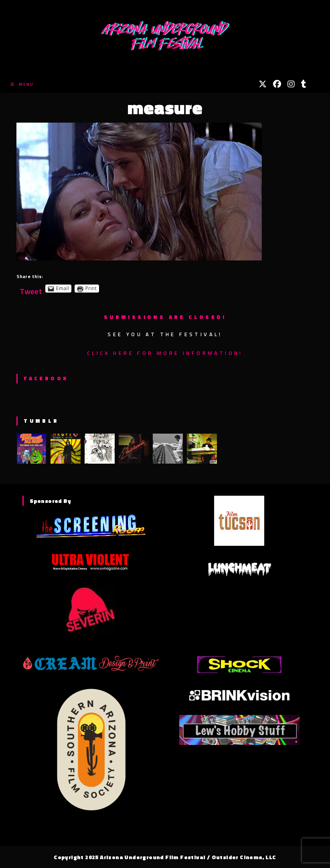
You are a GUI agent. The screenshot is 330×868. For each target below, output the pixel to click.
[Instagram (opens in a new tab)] (291, 84)
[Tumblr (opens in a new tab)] (304, 84)
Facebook (46, 378)
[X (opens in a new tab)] (263, 84)
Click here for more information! (165, 353)
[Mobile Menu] (22, 84)
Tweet (31, 288)
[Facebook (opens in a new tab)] (277, 84)
